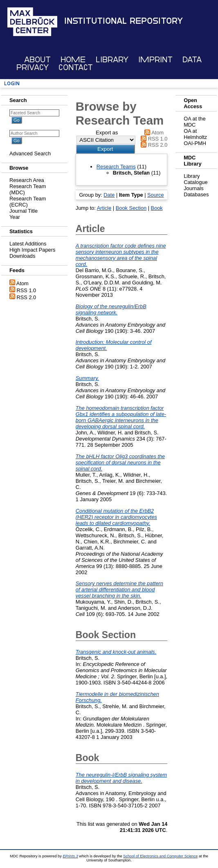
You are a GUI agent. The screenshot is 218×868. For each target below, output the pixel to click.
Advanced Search (30, 153)
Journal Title (24, 211)
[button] (105, 149)
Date (109, 195)
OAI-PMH (195, 143)
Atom (22, 283)
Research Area (27, 180)
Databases (196, 194)
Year (15, 217)
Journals (193, 188)
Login (12, 83)
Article (104, 208)
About (37, 60)
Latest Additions (28, 244)
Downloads (22, 256)
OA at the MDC (194, 122)
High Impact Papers (32, 250)
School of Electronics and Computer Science (160, 856)
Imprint (155, 60)
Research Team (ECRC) (28, 202)
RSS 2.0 (27, 297)
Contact (76, 67)
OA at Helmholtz (195, 134)
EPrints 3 (70, 856)
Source (156, 195)
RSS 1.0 (27, 290)
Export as (107, 133)
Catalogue (196, 182)
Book (157, 208)
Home (73, 60)
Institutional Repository (124, 21)
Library (112, 60)
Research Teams (116, 167)
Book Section (131, 208)
